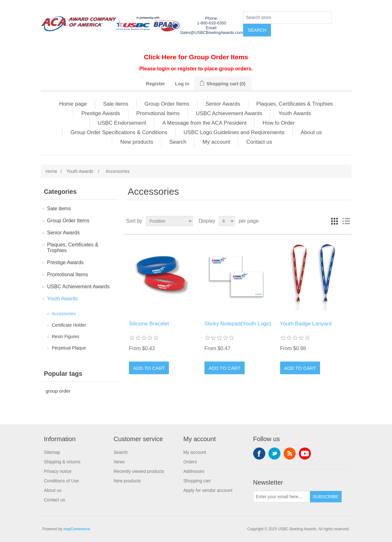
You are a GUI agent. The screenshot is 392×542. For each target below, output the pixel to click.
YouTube (305, 454)
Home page (73, 104)
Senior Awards (223, 104)
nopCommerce (77, 529)
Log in (182, 84)
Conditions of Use (62, 481)
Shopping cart (197, 481)
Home (51, 171)
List (346, 221)
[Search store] (287, 17)
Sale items (116, 104)
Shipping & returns (62, 462)
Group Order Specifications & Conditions (119, 132)
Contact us (259, 142)
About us (311, 132)
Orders (190, 462)
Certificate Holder (69, 325)
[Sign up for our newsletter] (282, 497)
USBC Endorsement (122, 123)
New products (137, 142)
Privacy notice (58, 471)
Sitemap (52, 452)
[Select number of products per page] (227, 221)
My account (216, 142)
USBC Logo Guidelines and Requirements (234, 132)
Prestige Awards (101, 113)
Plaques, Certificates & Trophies (295, 104)
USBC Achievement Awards (229, 113)
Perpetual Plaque (69, 348)
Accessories (64, 314)
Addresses (194, 471)
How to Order (279, 123)
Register (155, 84)
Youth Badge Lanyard (306, 324)
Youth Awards (295, 113)
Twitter (274, 454)
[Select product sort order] (170, 221)
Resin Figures (66, 336)
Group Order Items (167, 104)
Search (178, 142)
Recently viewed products (139, 471)
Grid (335, 221)
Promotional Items (158, 113)
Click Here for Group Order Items (196, 57)
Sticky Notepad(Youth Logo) (238, 324)
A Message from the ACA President (204, 123)
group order (58, 391)
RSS (290, 454)
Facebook (259, 454)
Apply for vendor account (208, 490)
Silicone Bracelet (149, 324)
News (119, 462)
